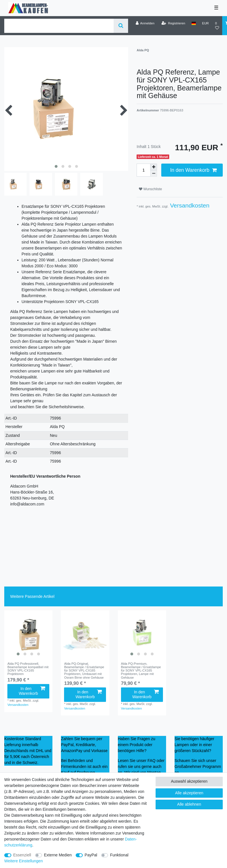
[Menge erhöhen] (154, 167)
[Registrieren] (173, 23)
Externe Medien (58, 855)
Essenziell (22, 855)
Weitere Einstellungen (24, 861)
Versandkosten (189, 205)
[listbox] (28, 634)
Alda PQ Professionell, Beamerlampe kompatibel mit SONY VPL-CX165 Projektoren (28, 669)
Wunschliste (150, 189)
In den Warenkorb (193, 170)
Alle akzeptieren (189, 793)
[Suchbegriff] (59, 26)
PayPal (91, 855)
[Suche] (121, 26)
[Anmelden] (145, 23)
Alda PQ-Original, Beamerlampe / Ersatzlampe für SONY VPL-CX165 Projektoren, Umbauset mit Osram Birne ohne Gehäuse (84, 671)
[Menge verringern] (154, 174)
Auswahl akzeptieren (189, 781)
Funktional (119, 855)
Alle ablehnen (189, 804)
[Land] (194, 23)
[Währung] (205, 23)
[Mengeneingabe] (143, 170)
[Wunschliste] (217, 26)
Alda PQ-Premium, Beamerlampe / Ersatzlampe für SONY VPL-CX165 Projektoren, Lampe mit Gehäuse (141, 671)
